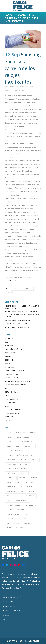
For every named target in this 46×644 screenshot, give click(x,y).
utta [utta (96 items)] (9, 528)
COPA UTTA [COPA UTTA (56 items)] (29, 446)
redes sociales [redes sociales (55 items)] (13, 505)
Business (9, 346)
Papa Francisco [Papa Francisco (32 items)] (22, 501)
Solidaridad (10, 403)
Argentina (10, 339)
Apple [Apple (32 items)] (9, 433)
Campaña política (13, 349)
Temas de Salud (12, 410)
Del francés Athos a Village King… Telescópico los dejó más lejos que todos (22, 314)
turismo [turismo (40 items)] (10, 519)
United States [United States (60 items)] (13, 523)
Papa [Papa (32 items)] (8, 501)
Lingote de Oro (12, 374)
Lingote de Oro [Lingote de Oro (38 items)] (13, 482)
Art (7, 342)
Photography (11, 399)
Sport (8, 406)
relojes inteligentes (22, 289)
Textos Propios (12, 413)
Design (8, 356)
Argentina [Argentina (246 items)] (21, 433)
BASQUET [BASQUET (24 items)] (34, 433)
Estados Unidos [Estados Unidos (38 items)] (14, 451)
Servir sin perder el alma (17, 327)
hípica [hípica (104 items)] (24, 473)
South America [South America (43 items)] (13, 514)
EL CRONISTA (10, 281)
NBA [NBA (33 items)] (20, 496)
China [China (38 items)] (9, 446)
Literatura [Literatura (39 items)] (12, 487)
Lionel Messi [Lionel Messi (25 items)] (31, 482)
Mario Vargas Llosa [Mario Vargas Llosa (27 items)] (15, 492)
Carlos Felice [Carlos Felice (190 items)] (26, 442)
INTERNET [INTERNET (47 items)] (11, 478)
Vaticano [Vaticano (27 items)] (20, 528)
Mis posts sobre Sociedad (17, 381)
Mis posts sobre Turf (15, 385)
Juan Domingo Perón (15, 371)
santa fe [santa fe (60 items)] (20, 510)
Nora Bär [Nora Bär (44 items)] (31, 496)
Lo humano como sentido (17, 324)
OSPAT (8, 396)
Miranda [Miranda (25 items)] (10, 496)
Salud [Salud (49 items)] (9, 510)
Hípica (8, 364)
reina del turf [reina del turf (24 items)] (31, 505)
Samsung (11, 292)
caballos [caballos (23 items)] (11, 442)
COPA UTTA (10, 353)
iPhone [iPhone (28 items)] (22, 478)
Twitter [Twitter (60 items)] (23, 519)
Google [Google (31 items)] (34, 460)
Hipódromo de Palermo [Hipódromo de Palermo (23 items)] (17, 469)
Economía (9, 360)
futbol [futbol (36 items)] (23, 460)
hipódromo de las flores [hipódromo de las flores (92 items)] (18, 464)
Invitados (5, 615)
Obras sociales (12, 392)
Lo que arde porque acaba (18, 320)
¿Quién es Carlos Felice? (12, 597)
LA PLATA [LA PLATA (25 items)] (34, 478)
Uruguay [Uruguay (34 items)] (28, 523)
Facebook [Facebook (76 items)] (11, 460)
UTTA (7, 420)
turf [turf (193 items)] (27, 514)
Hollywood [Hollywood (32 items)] (12, 473)
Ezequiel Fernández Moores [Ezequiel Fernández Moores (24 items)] (19, 455)
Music (7, 388)
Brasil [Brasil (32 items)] (9, 437)
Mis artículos (12, 378)
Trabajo (9, 417)
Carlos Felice (32, 641)
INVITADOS (9, 367)
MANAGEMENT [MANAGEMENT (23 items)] (27, 487)
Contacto (5, 620)
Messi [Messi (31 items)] (31, 492)
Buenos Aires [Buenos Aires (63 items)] (23, 437)
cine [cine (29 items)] (18, 446)
